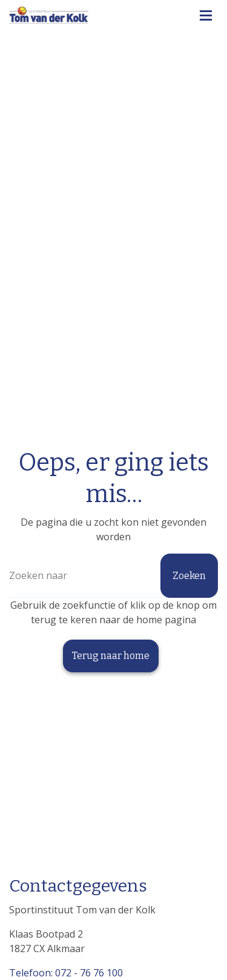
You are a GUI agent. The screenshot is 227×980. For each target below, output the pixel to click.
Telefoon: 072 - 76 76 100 (66, 973)
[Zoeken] (113, 576)
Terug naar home (111, 656)
